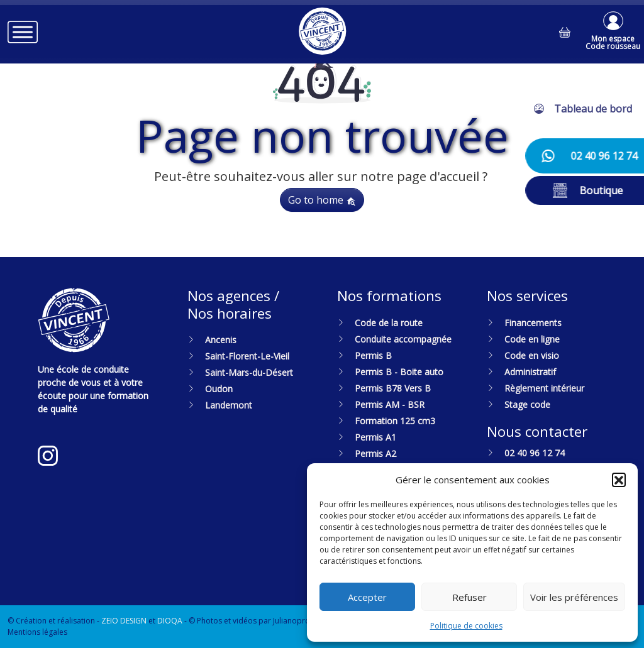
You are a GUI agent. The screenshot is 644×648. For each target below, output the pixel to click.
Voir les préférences (574, 597)
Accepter (367, 597)
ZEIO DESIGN (124, 621)
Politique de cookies (466, 626)
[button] (619, 480)
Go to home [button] (322, 200)
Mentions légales (37, 632)
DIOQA (170, 621)
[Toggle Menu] (23, 32)
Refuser (469, 597)
